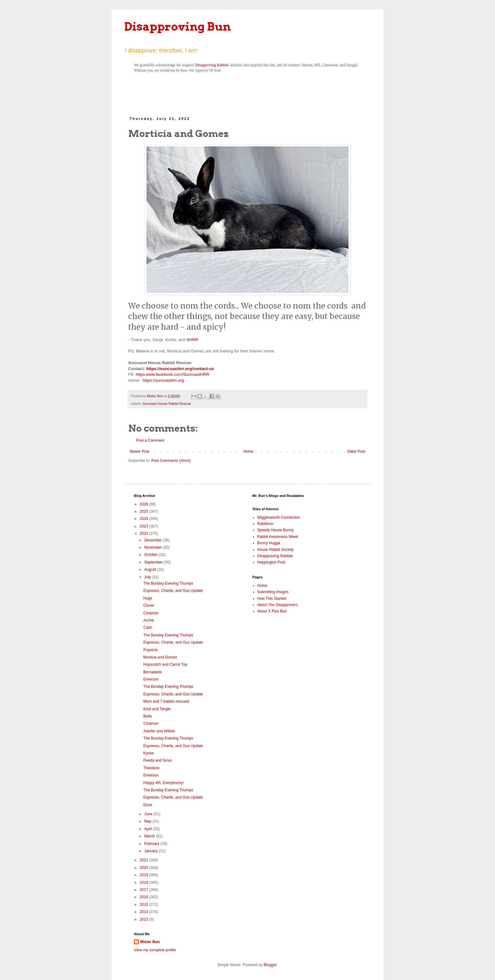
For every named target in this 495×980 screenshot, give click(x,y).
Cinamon (151, 613)
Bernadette (153, 672)
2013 (145, 919)
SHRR (192, 340)
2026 (145, 504)
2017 (145, 890)
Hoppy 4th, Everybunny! (164, 783)
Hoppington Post (271, 562)
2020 (145, 868)
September (154, 562)
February (152, 844)
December (154, 540)
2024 (145, 519)
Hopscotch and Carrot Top (165, 664)
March (150, 836)
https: (141, 374)
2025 (145, 511)
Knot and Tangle (157, 709)
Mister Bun (150, 942)
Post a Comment (150, 440)
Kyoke (149, 753)
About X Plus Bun (272, 611)
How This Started (272, 599)
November (154, 547)
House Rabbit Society (275, 550)
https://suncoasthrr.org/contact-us (180, 369)
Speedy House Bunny (276, 530)
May (148, 821)
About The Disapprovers (278, 605)
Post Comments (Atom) (171, 461)
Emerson (151, 679)
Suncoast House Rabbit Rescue (167, 404)
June (149, 814)
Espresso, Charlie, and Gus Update (173, 591)
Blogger (270, 965)
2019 (145, 875)
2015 (145, 905)
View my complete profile (155, 950)
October (152, 555)
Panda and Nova (157, 760)
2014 (145, 912)
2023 (145, 526)
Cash (148, 628)
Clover (149, 605)
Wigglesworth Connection (279, 517)
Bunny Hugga (269, 543)
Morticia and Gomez (160, 657)
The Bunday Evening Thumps (168, 583)
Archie (149, 620)
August (151, 570)
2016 (145, 897)
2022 (145, 534)
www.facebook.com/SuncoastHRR (178, 374)
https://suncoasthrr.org (163, 380)
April (149, 829)
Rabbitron (265, 524)
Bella (148, 716)
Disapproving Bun (178, 27)
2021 (145, 860)
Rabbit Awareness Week (278, 537)
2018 (145, 883)
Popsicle (150, 650)
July (148, 577)
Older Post (356, 452)
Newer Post (140, 452)
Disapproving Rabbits (212, 65)
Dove (148, 805)
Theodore (151, 768)
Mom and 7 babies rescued (166, 701)
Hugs (148, 598)
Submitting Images (273, 592)
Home (248, 452)
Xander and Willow (159, 731)
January (152, 851)
